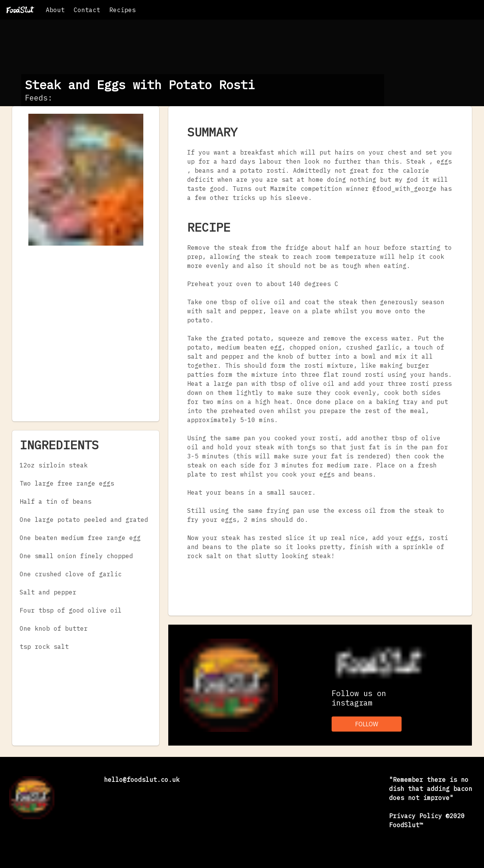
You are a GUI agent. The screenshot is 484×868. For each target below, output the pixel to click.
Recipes (123, 10)
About (55, 10)
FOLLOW (367, 724)
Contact (87, 10)
